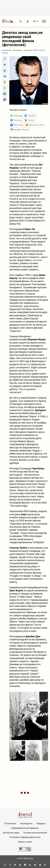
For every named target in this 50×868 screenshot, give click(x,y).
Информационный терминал (25, 828)
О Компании (10, 824)
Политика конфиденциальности (25, 837)
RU (35, 21)
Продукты (41, 824)
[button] (5, 59)
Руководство (26, 824)
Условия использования (35, 833)
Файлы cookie (25, 842)
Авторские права (11, 833)
